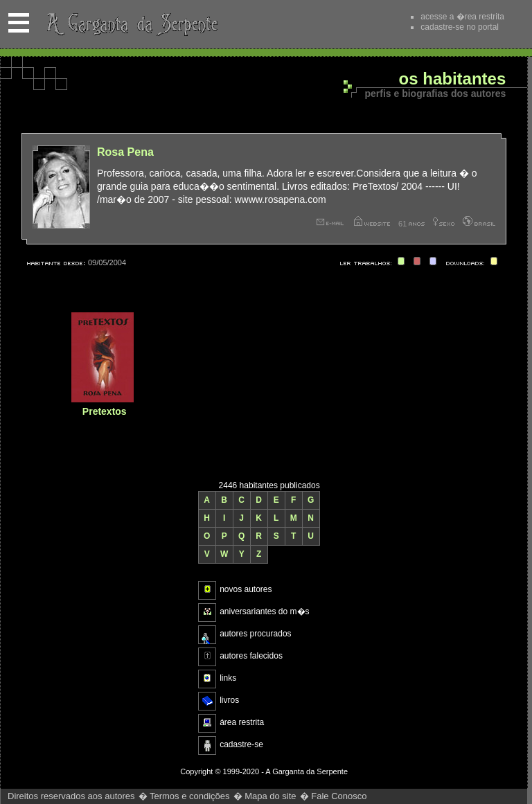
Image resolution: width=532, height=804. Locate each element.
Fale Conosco (339, 796)
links (228, 678)
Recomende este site (374, 24)
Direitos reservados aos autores (71, 796)
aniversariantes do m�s (264, 611)
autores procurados (255, 634)
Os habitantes (453, 79)
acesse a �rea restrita (462, 17)
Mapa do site (270, 796)
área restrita (242, 722)
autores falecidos (251, 656)
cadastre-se (241, 744)
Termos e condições (190, 796)
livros (229, 700)
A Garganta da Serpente (130, 24)
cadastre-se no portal (460, 27)
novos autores (246, 589)
